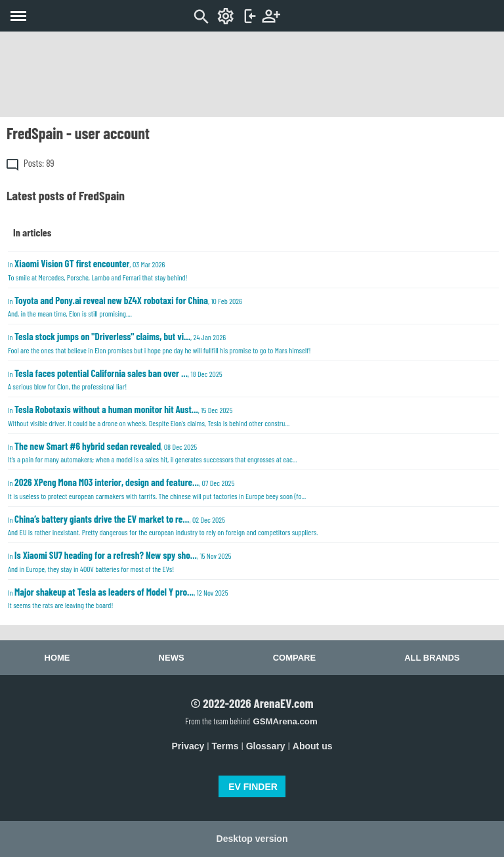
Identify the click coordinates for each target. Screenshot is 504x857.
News (172, 658)
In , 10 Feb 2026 (125, 306)
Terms (225, 746)
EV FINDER (253, 787)
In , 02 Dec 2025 (163, 525)
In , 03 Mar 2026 (98, 270)
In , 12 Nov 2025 (118, 598)
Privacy (188, 746)
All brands (432, 658)
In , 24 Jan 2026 (159, 342)
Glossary (266, 746)
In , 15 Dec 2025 (149, 415)
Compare (294, 658)
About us (313, 746)
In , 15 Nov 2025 (119, 561)
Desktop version (252, 839)
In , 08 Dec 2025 (153, 452)
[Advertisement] (252, 74)
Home (57, 658)
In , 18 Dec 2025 (115, 379)
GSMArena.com (285, 721)
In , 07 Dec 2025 (157, 488)
